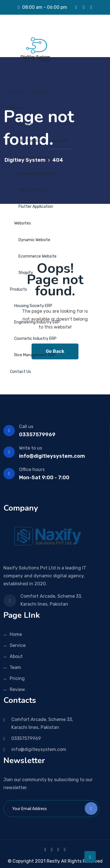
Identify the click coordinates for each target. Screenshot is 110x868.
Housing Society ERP (33, 306)
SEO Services (31, 141)
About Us (39, 91)
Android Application (36, 174)
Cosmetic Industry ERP (35, 339)
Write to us (31, 448)
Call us (26, 427)
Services (18, 108)
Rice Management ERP (35, 355)
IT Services (24, 124)
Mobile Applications (32, 157)
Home (15, 91)
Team (15, 667)
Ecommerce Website (38, 256)
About (16, 656)
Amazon (60, 141)
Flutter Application (36, 207)
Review (17, 689)
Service (18, 645)
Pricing (17, 678)
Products (18, 289)
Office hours (32, 469)
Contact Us (20, 372)
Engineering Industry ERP (37, 322)
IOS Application (32, 190)
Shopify (26, 273)
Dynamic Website (34, 240)
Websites (23, 223)
